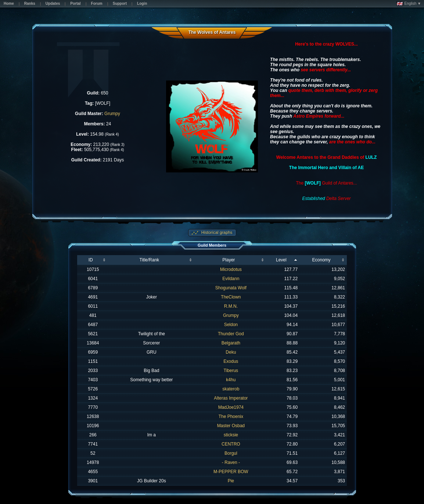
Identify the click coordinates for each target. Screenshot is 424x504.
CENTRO (231, 444)
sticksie (231, 435)
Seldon (231, 325)
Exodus (231, 361)
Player (229, 260)
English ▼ (409, 4)
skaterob (231, 389)
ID (91, 260)
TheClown (231, 297)
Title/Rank (150, 260)
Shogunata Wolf (231, 288)
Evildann (231, 279)
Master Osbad (231, 426)
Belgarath (231, 343)
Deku (231, 352)
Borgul (231, 453)
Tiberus (231, 371)
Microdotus (231, 269)
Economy (321, 260)
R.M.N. (231, 306)
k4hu (231, 380)
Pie (231, 481)
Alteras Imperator (231, 398)
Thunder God (231, 334)
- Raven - (231, 462)
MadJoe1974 (231, 407)
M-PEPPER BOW (231, 472)
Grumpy (112, 114)
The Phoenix (231, 417)
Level (281, 260)
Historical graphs (216, 232)
